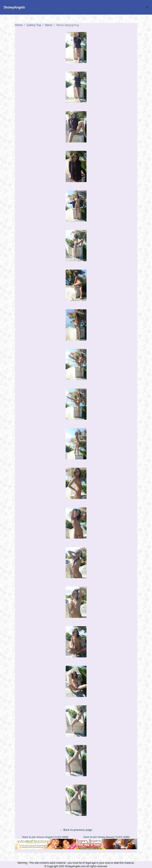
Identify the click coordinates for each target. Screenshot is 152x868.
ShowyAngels (14, 7)
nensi (49, 25)
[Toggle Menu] (147, 7)
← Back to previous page (76, 830)
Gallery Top (34, 25)
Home (19, 25)
